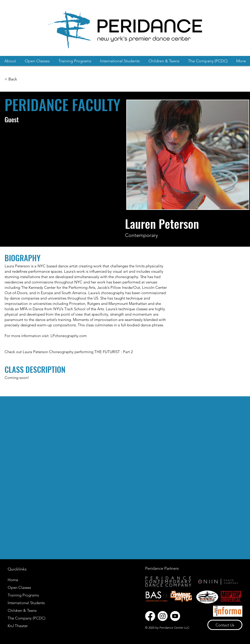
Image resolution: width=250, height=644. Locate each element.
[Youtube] (175, 616)
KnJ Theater (18, 626)
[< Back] (11, 79)
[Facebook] (150, 616)
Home (13, 580)
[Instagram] (163, 616)
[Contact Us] (225, 625)
